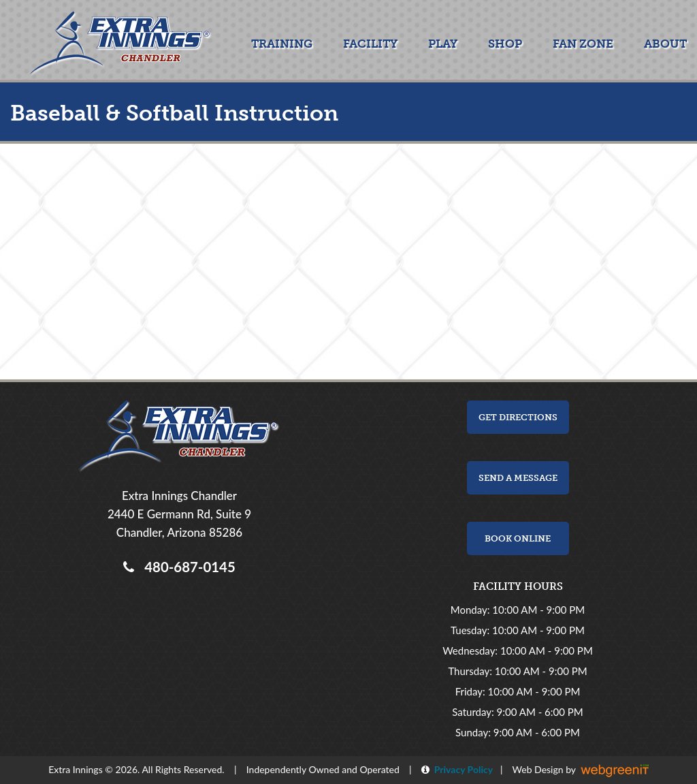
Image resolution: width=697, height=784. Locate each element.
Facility (370, 44)
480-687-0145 (186, 567)
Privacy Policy (461, 769)
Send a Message (518, 478)
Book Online (518, 538)
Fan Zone (583, 44)
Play (443, 44)
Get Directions (518, 417)
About (665, 44)
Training (282, 44)
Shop (505, 44)
